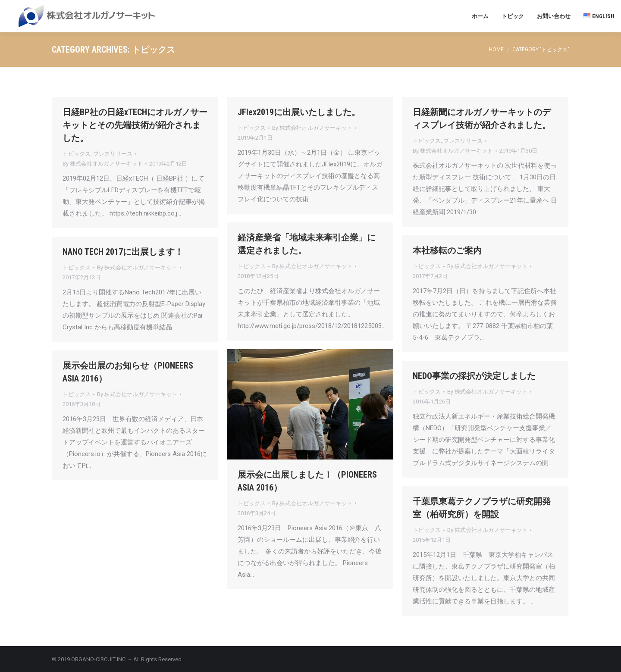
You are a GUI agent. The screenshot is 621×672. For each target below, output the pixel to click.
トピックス (77, 154)
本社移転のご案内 (447, 250)
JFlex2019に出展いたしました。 (299, 112)
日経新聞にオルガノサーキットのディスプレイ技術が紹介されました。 (482, 119)
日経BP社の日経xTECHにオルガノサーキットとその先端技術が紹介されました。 (135, 125)
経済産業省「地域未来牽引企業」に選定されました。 (307, 244)
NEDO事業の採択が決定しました (474, 376)
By (103, 164)
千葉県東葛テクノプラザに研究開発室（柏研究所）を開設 (482, 508)
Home (496, 50)
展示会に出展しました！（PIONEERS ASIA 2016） (307, 481)
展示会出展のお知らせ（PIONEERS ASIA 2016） (128, 372)
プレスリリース (113, 154)
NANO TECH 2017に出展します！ (123, 252)
